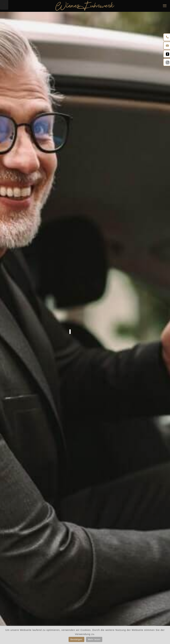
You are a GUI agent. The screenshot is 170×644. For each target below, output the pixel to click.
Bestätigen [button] (76, 639)
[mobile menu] (165, 6)
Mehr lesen (94, 639)
